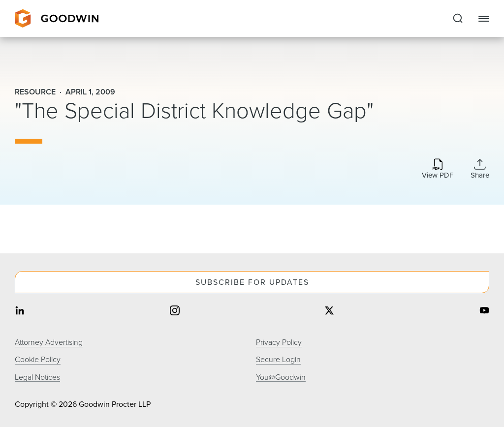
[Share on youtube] (484, 311)
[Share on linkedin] (20, 311)
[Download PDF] (438, 169)
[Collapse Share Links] (480, 169)
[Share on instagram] (175, 311)
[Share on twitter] (329, 311)
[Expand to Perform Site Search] (458, 19)
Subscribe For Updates (252, 282)
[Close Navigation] (484, 19)
